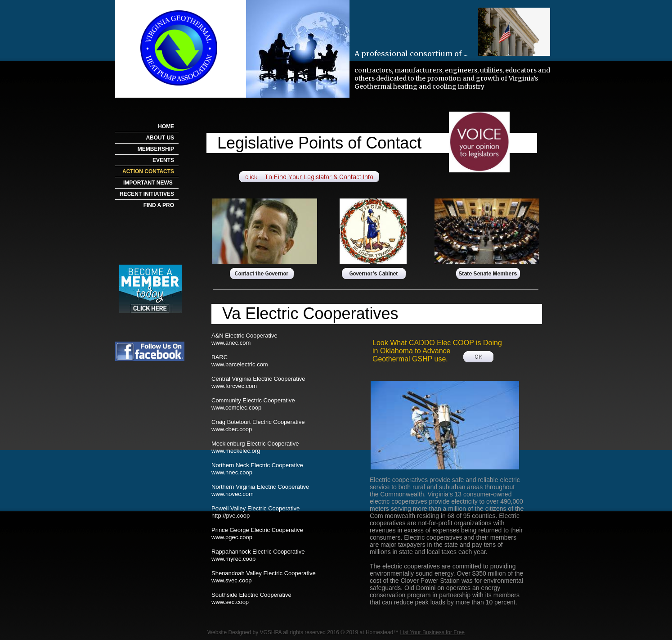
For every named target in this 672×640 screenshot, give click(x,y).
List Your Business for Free (432, 632)
